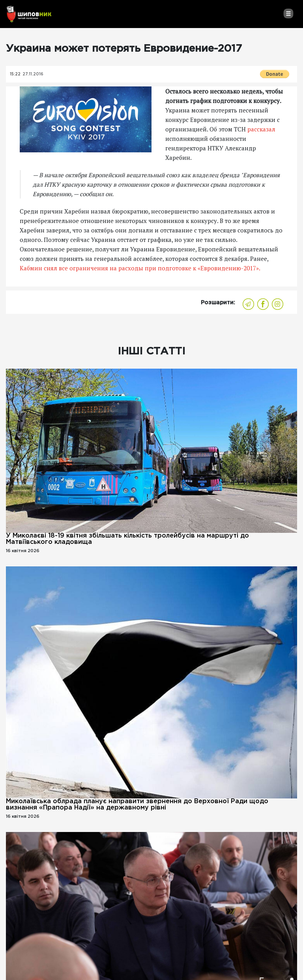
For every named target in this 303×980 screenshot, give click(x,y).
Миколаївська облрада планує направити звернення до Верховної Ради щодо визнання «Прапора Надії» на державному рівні (137, 805)
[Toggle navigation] (288, 13)
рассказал (261, 129)
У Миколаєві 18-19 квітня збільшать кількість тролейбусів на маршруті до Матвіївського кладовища (127, 539)
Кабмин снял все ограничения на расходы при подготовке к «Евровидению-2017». (140, 268)
